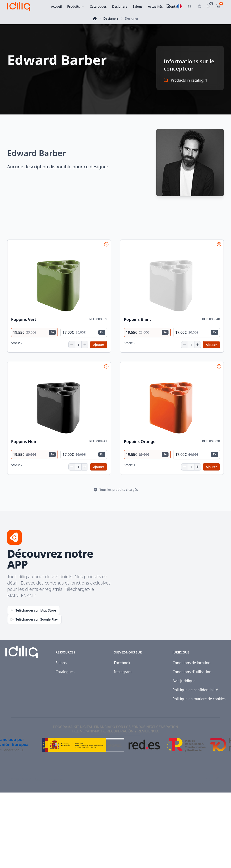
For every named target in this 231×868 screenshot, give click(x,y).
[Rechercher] (168, 6)
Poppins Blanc (138, 319)
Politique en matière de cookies (199, 699)
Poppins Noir (24, 442)
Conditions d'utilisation (192, 672)
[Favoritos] (209, 6)
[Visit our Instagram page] (218, 779)
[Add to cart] (99, 345)
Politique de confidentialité (195, 690)
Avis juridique (184, 681)
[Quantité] (78, 345)
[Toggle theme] (199, 6)
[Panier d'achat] (219, 6)
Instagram (123, 672)
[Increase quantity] (85, 345)
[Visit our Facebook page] (208, 779)
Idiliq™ (27, 779)
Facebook (122, 663)
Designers (111, 18)
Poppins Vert (24, 319)
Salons (61, 663)
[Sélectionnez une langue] (179, 6)
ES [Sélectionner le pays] (190, 6)
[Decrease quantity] (72, 345)
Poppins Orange (140, 442)
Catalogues (65, 672)
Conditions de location (192, 663)
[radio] (34, 332)
